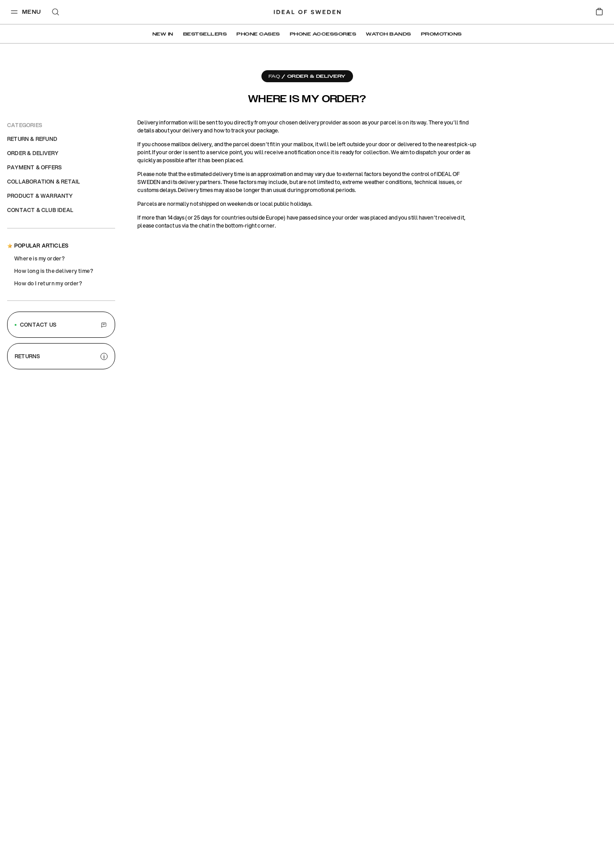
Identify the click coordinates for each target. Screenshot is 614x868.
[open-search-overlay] (56, 13)
